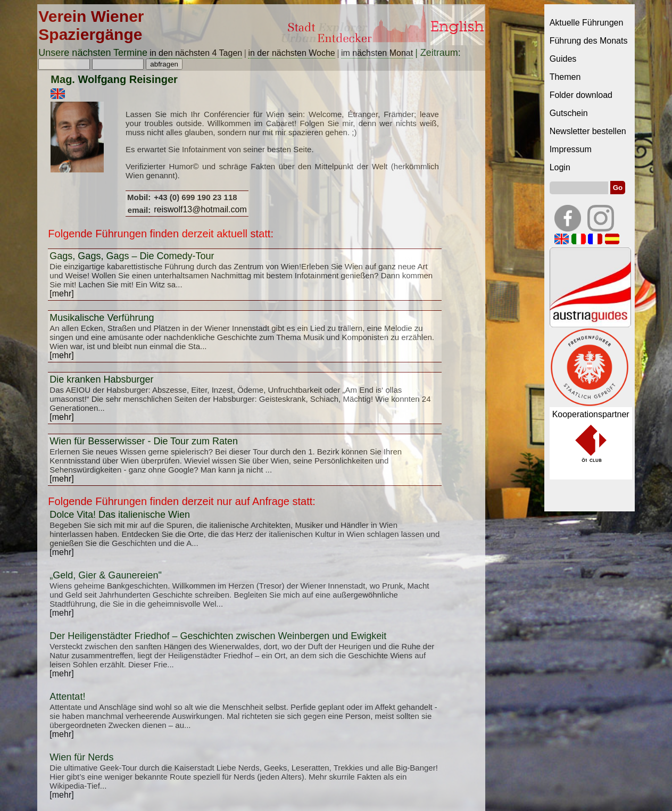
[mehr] (61, 293)
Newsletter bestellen (588, 131)
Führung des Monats (589, 41)
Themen (565, 77)
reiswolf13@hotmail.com (200, 209)
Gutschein (569, 113)
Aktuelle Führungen (587, 23)
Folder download (581, 95)
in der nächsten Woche (291, 53)
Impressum (571, 149)
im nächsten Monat (377, 53)
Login (560, 167)
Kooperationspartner (591, 414)
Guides (563, 59)
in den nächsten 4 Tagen (196, 53)
